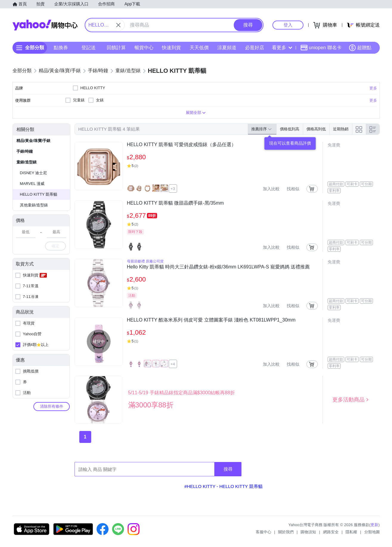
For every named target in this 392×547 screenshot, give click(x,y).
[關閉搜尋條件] (118, 25)
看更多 (282, 48)
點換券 (61, 48)
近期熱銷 (341, 129)
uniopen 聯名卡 (321, 48)
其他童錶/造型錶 (34, 205)
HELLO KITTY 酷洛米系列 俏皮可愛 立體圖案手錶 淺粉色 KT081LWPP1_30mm (211, 320)
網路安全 (331, 532)
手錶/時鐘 (25, 151)
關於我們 (286, 532)
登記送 (89, 48)
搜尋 (228, 469)
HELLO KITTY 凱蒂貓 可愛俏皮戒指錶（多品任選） (182, 145)
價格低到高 (290, 129)
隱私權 (351, 532)
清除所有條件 (52, 406)
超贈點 (360, 48)
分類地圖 (372, 532)
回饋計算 (116, 48)
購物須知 (308, 532)
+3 (173, 189)
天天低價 (199, 48)
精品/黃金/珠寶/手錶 (34, 141)
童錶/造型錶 (27, 162)
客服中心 (264, 532)
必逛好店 (254, 48)
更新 (374, 525)
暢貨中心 (144, 48)
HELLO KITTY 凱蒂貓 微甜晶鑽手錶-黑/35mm (175, 203)
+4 (173, 364)
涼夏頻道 (227, 48)
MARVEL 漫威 (32, 184)
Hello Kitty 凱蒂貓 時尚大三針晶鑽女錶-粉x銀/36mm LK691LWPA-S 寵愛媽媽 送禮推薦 (219, 267)
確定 (55, 246)
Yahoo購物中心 (45, 25)
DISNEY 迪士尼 (34, 173)
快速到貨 (171, 48)
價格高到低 (316, 129)
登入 (288, 25)
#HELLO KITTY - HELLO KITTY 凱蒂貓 (223, 486)
